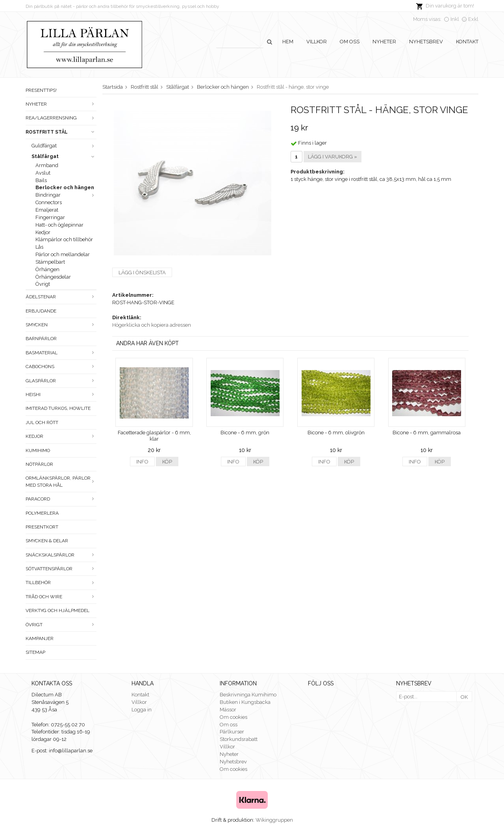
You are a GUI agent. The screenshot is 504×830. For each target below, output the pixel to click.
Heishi (61, 395)
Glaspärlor (61, 381)
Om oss (350, 42)
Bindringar (66, 195)
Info (142, 462)
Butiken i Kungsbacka (245, 702)
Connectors (49, 202)
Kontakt (467, 42)
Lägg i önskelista (142, 273)
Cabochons (61, 367)
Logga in (142, 710)
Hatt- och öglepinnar (59, 225)
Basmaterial (61, 353)
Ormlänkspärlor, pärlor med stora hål (61, 481)
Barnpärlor (41, 339)
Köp (167, 462)
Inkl (455, 19)
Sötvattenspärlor (61, 569)
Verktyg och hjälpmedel (57, 610)
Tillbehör (61, 582)
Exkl (473, 19)
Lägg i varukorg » (333, 157)
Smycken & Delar (47, 541)
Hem (288, 42)
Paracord (61, 499)
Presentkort (42, 527)
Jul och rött (42, 422)
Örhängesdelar (53, 277)
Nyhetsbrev (426, 42)
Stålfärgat (64, 156)
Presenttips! (41, 90)
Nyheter (384, 42)
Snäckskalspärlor (61, 555)
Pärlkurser (232, 732)
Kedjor (43, 232)
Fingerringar (50, 217)
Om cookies (233, 717)
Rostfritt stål (61, 132)
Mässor (228, 710)
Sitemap (35, 652)
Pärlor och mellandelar (63, 254)
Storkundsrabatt (239, 739)
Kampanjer (40, 638)
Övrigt (43, 284)
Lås (39, 247)
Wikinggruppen (274, 820)
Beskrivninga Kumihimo (248, 695)
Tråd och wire (61, 597)
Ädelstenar (61, 297)
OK (464, 697)
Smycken (61, 325)
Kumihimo (38, 450)
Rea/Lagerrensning (61, 118)
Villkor (317, 42)
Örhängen (47, 269)
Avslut (43, 173)
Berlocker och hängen (65, 187)
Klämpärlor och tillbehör (64, 239)
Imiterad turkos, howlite (58, 408)
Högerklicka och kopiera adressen (152, 325)
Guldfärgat (64, 146)
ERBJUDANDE (41, 311)
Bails (41, 180)
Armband (47, 165)
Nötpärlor (39, 464)
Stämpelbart (50, 262)
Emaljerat (47, 210)
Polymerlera (42, 513)
